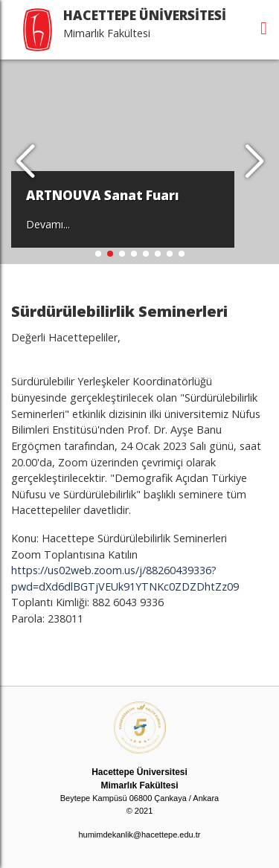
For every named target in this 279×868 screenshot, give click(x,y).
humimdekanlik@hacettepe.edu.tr (139, 835)
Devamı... (48, 224)
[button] (254, 162)
